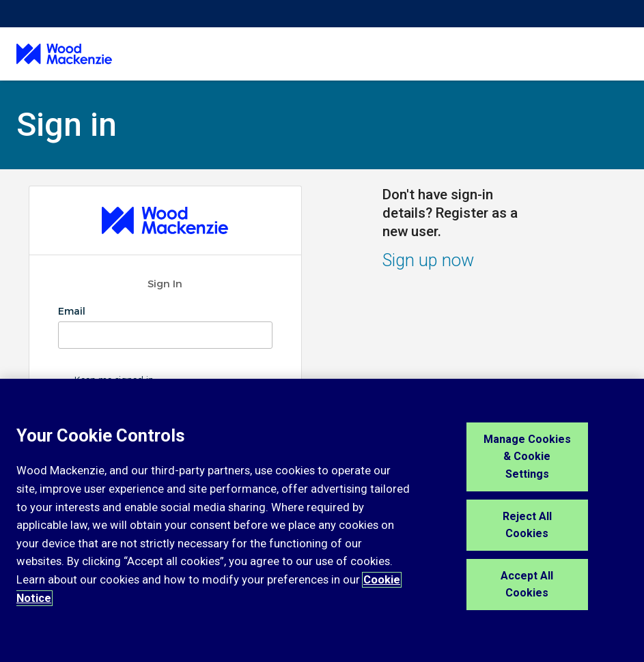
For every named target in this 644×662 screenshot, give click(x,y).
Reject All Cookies (527, 525)
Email (73, 311)
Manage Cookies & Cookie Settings (527, 457)
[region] (322, 520)
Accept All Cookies (527, 585)
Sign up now (428, 260)
